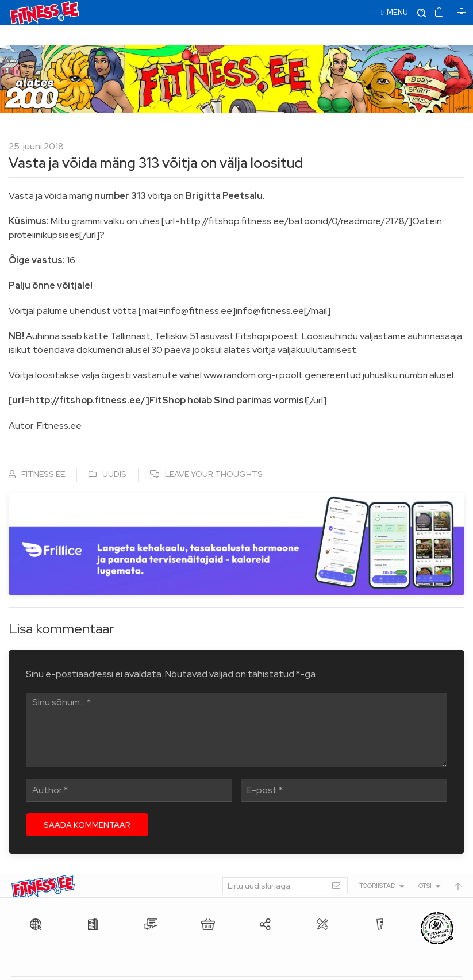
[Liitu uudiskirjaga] (285, 866)
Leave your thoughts (214, 454)
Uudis (114, 454)
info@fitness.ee (270, 969)
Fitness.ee (116, 969)
